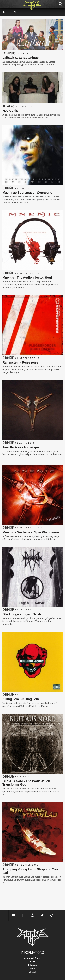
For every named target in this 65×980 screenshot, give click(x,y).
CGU (33, 962)
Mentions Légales (32, 958)
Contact (32, 972)
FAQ (33, 968)
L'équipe (33, 965)
